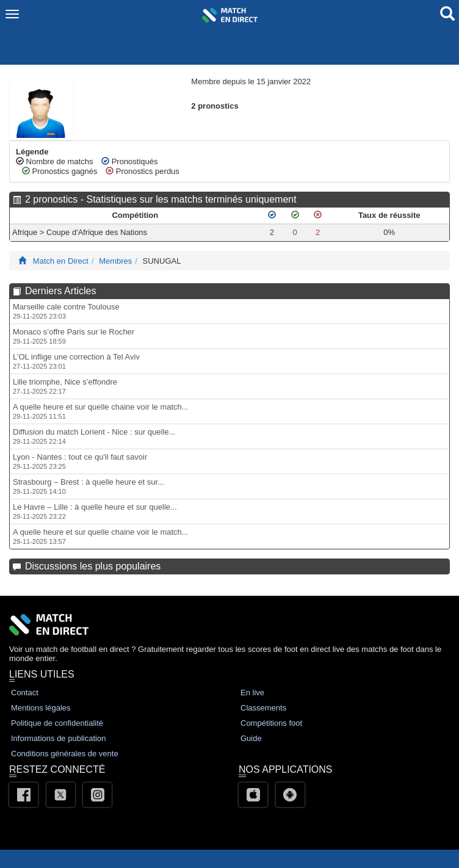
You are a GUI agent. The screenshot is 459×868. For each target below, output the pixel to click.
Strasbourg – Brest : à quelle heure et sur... (89, 486)
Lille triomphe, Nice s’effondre (65, 386)
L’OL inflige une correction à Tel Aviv (76, 361)
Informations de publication (58, 738)
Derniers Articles (60, 291)
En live (252, 693)
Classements (263, 708)
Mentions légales (41, 708)
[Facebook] (23, 795)
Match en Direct (61, 261)
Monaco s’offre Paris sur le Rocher (74, 336)
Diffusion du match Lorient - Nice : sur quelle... (94, 436)
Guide (251, 738)
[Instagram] (97, 795)
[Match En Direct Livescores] (22, 261)
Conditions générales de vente (65, 754)
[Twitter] (61, 795)
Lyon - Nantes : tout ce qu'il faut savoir (80, 461)
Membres (115, 261)
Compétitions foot (271, 723)
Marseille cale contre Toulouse (66, 311)
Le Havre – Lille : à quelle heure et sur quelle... (95, 511)
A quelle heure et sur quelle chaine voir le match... (101, 411)
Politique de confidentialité (57, 723)
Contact (25, 693)
